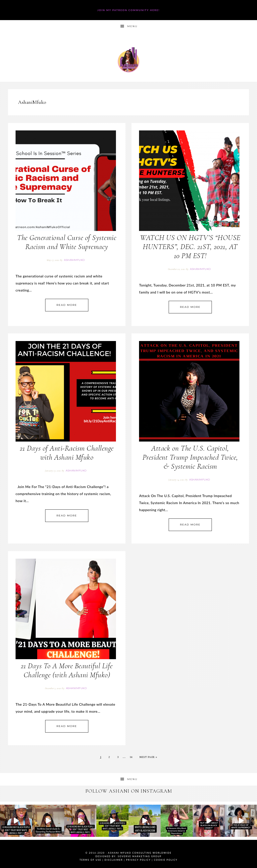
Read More (67, 305)
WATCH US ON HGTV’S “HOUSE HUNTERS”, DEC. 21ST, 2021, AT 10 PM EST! (190, 247)
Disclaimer (114, 860)
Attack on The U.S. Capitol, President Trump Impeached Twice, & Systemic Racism (190, 457)
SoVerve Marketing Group (140, 856)
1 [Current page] (101, 757)
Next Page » (148, 757)
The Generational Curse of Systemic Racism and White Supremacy (67, 242)
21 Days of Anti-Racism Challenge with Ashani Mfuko (67, 453)
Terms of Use (90, 860)
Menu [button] (132, 26)
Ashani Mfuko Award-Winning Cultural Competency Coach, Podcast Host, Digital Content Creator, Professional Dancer (128, 60)
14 (131, 757)
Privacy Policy (138, 860)
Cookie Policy (166, 860)
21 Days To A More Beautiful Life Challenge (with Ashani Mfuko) (67, 670)
